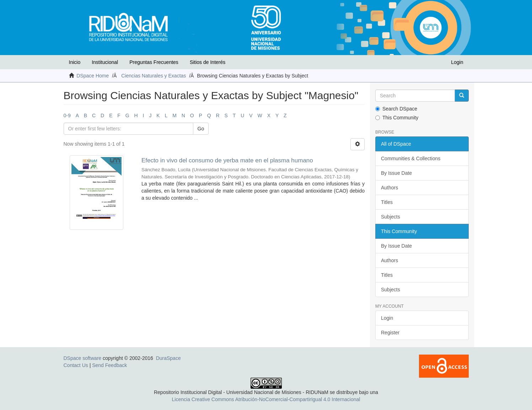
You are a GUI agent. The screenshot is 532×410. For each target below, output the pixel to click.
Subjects (391, 217)
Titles (387, 202)
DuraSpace (168, 358)
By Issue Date (396, 173)
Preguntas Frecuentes (154, 62)
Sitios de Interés (208, 62)
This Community (397, 118)
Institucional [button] (105, 62)
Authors (389, 188)
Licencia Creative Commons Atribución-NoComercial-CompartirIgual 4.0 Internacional (266, 399)
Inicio (75, 62)
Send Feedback (109, 365)
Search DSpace (396, 109)
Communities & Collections (411, 158)
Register (390, 333)
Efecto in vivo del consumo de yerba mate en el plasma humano (227, 160)
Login (387, 318)
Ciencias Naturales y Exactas (154, 76)
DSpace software (83, 358)
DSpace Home (93, 76)
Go (201, 129)
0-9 (67, 115)
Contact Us (76, 365)
